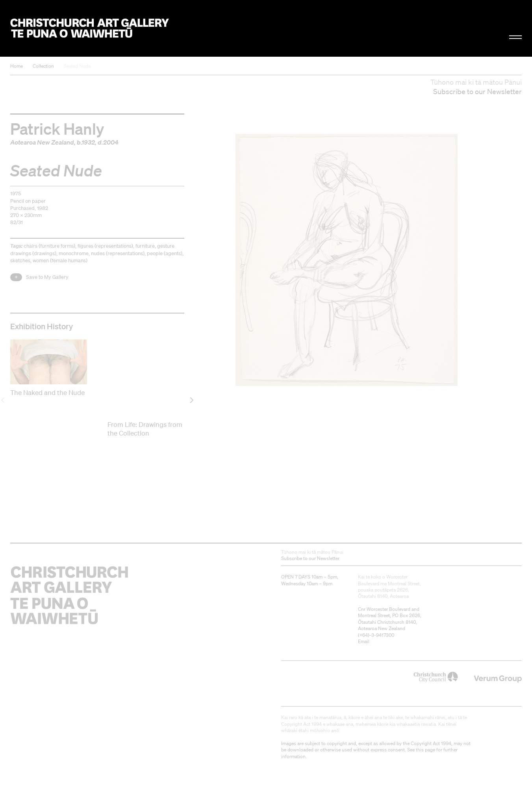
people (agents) (165, 253)
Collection (43, 66)
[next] (191, 400)
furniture (145, 246)
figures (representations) (105, 246)
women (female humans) (60, 261)
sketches (20, 261)
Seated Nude (77, 66)
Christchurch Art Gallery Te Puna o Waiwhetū (90, 28)
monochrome (74, 253)
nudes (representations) (118, 253)
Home (17, 66)
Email (364, 641)
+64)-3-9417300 (377, 635)
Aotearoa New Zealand (42, 142)
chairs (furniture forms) (49, 246)
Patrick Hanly (57, 128)
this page (425, 750)
